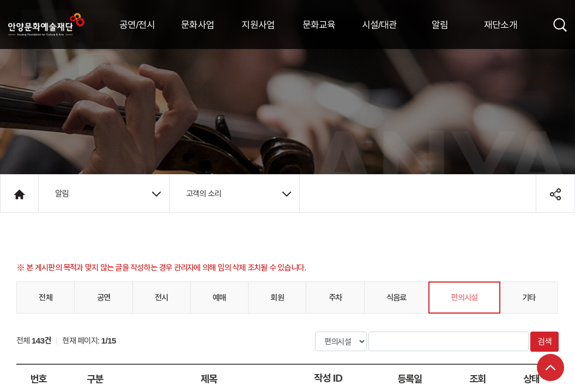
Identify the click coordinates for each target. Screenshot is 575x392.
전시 (161, 297)
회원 (277, 297)
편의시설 (464, 297)
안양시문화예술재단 (46, 24)
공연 (104, 297)
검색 (544, 341)
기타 (529, 297)
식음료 (397, 297)
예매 (219, 297)
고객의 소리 (238, 193)
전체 (45, 297)
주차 (335, 297)
